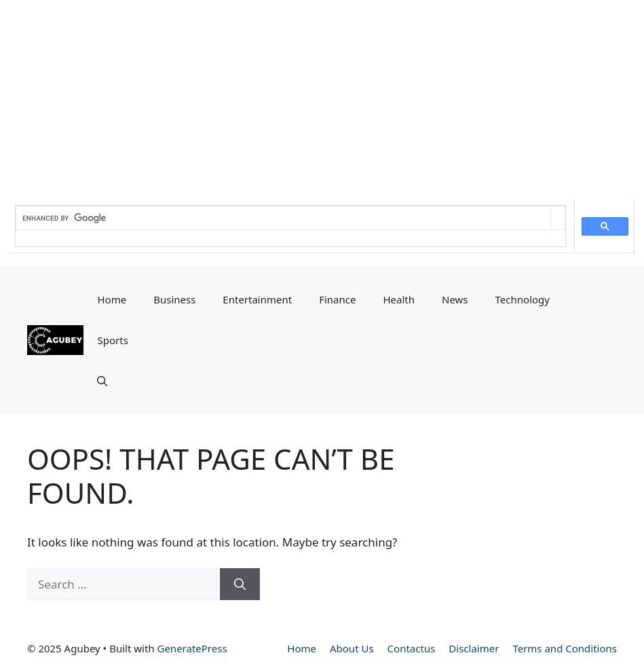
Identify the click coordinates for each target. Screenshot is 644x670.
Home (112, 299)
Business (174, 299)
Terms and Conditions (565, 648)
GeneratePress (192, 648)
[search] (283, 218)
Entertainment (257, 299)
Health (399, 299)
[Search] (240, 584)
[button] (102, 381)
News (455, 299)
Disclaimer (474, 648)
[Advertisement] (322, 95)
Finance (337, 299)
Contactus (412, 648)
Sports (112, 340)
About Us (352, 648)
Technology (523, 299)
